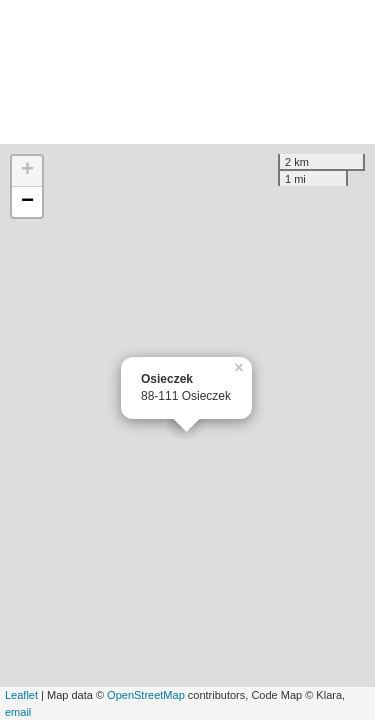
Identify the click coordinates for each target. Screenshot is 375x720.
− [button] (27, 202)
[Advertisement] (187, 72)
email (18, 712)
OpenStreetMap (146, 695)
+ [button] (27, 171)
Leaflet (21, 695)
